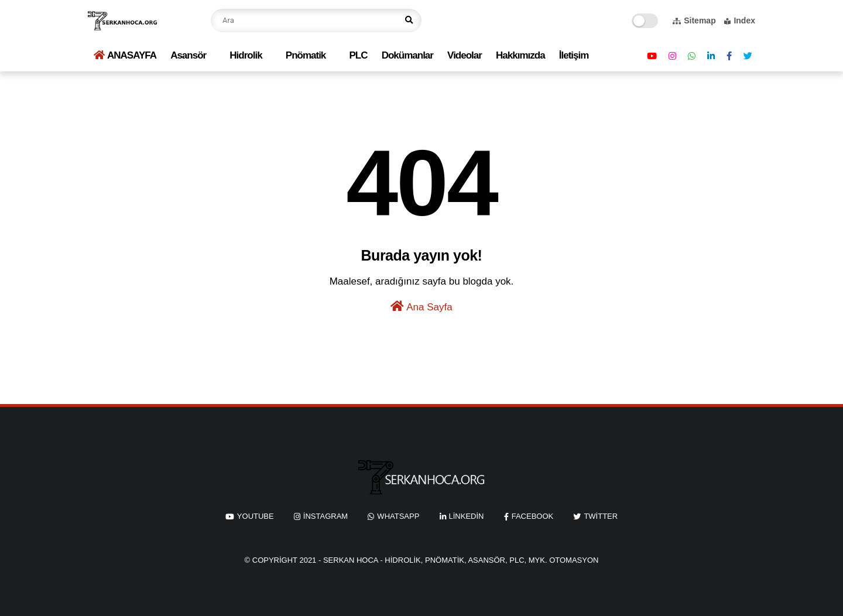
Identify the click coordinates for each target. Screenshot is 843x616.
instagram (325, 516)
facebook (533, 516)
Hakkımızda (520, 55)
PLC (359, 55)
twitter (601, 516)
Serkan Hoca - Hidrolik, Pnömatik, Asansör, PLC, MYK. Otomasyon (461, 560)
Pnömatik (306, 55)
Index (740, 20)
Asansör (188, 55)
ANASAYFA (125, 55)
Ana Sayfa (421, 307)
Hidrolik (246, 55)
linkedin (467, 516)
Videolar (465, 55)
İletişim (574, 55)
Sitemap (694, 20)
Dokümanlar (407, 55)
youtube (256, 516)
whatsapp (398, 516)
